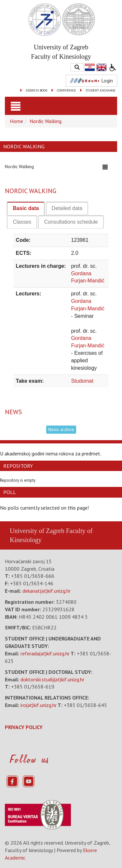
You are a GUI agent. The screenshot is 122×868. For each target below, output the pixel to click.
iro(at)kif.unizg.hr (39, 705)
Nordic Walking (46, 121)
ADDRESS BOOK (37, 90)
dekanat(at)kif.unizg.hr (47, 591)
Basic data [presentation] (26, 208)
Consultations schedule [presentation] (71, 222)
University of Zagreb (37, 531)
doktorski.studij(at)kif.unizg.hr (52, 679)
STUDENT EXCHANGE (101, 90)
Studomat (82, 381)
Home (16, 121)
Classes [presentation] (22, 222)
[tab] (26, 209)
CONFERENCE (67, 90)
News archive (61, 429)
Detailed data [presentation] (67, 208)
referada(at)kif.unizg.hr (45, 653)
